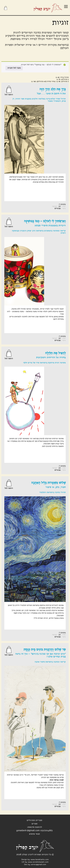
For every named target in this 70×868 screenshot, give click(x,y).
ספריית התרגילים (34, 820)
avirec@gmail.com (39, 864)
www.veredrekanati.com (38, 862)
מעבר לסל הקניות (14, 68)
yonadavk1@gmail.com (28, 830)
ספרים (34, 824)
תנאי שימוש (34, 834)
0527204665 (46, 830)
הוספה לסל (9, 95)
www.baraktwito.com (40, 859)
